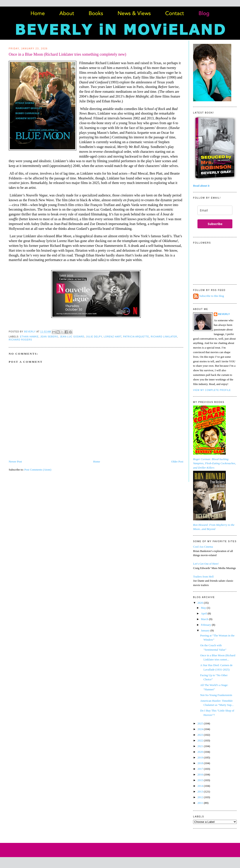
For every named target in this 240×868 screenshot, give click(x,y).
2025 (201, 723)
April (204, 613)
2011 (201, 803)
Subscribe (215, 224)
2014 (201, 786)
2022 (201, 740)
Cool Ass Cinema (203, 547)
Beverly (224, 314)
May (204, 608)
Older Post (177, 462)
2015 (201, 780)
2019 (201, 757)
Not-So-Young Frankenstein (216, 695)
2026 (201, 603)
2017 (201, 769)
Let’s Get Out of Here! (206, 564)
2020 (201, 752)
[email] (215, 210)
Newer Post (15, 462)
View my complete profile (212, 390)
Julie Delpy (94, 337)
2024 (201, 729)
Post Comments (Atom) (38, 470)
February (206, 625)
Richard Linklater (164, 337)
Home (97, 462)
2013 (201, 792)
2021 (201, 746)
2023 (201, 735)
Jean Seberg (49, 337)
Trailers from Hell (203, 577)
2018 (201, 763)
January (206, 630)
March (205, 619)
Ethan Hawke (29, 337)
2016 (201, 774)
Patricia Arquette (136, 337)
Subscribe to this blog (212, 296)
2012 (201, 797)
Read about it (201, 186)
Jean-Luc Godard (72, 337)
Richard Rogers (20, 340)
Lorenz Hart (112, 337)
